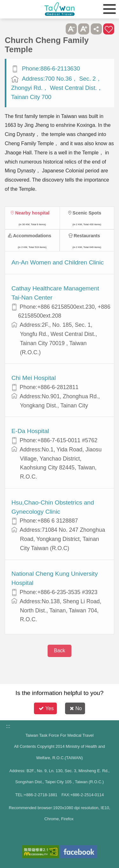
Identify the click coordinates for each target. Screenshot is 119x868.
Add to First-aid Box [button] (109, 29)
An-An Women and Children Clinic (58, 262)
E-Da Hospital (30, 431)
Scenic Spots (87, 213)
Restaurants (87, 236)
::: (8, 726)
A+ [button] (84, 29)
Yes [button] (46, 708)
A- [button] (71, 29)
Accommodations (32, 236)
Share (96, 29)
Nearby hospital (32, 213)
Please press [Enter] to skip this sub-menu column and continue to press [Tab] (59, 29)
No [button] (76, 708)
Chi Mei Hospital (34, 378)
